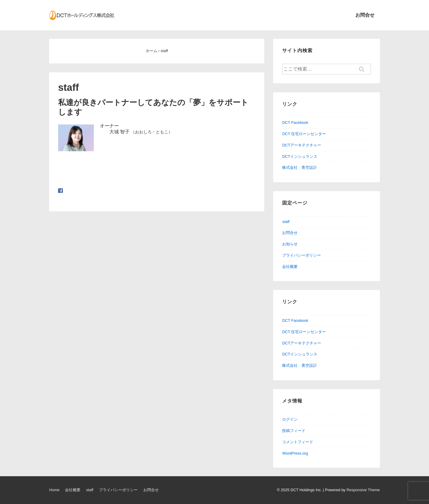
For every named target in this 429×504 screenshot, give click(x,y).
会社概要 (290, 267)
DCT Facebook (295, 123)
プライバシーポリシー (301, 255)
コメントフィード (298, 442)
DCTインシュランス (300, 156)
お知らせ (290, 244)
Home (54, 490)
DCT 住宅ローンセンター (304, 134)
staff (286, 222)
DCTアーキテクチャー (302, 145)
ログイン (290, 419)
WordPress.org (295, 453)
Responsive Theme (363, 490)
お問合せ (365, 15)
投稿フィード (294, 431)
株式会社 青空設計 (300, 167)
